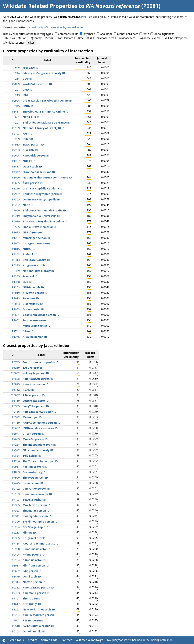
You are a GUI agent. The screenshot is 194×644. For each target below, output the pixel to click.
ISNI (25, 95)
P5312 (16, 587)
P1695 (16, 232)
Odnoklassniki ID (34, 631)
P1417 (16, 112)
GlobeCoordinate (128, 34)
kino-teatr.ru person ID (38, 379)
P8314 (16, 582)
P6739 (16, 362)
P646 (17, 68)
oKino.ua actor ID (34, 560)
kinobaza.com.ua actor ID (40, 412)
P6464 (16, 554)
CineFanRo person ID (36, 489)
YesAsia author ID (34, 500)
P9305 (16, 505)
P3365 (16, 276)
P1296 (16, 188)
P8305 (16, 406)
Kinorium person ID (36, 384)
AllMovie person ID (35, 293)
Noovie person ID (34, 582)
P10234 (15, 527)
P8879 (16, 384)
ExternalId (89, 34)
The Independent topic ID (39, 445)
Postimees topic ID (35, 467)
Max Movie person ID (37, 505)
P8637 (16, 428)
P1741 (16, 331)
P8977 (16, 434)
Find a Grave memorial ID (40, 227)
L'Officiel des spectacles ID (40, 428)
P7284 (16, 445)
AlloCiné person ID (35, 337)
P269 (17, 139)
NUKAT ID (29, 161)
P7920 (16, 478)
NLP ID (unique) (33, 232)
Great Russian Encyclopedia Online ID (47, 101)
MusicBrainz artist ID (37, 326)
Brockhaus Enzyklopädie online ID (45, 221)
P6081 (85, 17)
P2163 (16, 133)
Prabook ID (30, 254)
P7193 (16, 500)
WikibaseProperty (176, 38)
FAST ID (28, 133)
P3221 (16, 609)
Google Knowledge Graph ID (41, 315)
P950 (17, 210)
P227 (17, 90)
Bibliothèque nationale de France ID (46, 122)
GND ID (28, 90)
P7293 (16, 150)
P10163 (15, 494)
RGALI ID (28, 390)
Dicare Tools (16, 640)
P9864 (16, 456)
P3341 (16, 516)
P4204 (16, 461)
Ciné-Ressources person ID (40, 615)
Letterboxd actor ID (36, 401)
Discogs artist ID (33, 309)
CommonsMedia (68, 34)
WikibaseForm (105, 38)
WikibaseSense (15, 43)
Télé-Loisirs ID (32, 456)
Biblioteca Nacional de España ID (44, 210)
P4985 (16, 144)
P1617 (16, 604)
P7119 (16, 423)
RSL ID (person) (33, 620)
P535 (17, 227)
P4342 (16, 172)
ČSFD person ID (33, 183)
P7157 (16, 598)
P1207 (16, 161)
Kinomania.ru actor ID (37, 494)
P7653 (16, 439)
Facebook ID (31, 298)
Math (146, 34)
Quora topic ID (32, 166)
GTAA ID (28, 331)
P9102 (16, 489)
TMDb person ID (33, 144)
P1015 (16, 249)
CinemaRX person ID (36, 593)
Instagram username (37, 243)
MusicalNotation (16, 38)
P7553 (16, 511)
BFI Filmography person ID (40, 522)
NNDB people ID (33, 287)
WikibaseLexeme (150, 38)
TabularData (66, 38)
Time (81, 38)
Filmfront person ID (36, 565)
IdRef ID (28, 139)
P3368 (16, 254)
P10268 (15, 549)
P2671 (16, 315)
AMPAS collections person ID (41, 423)
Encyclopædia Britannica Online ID (46, 112)
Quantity (36, 38)
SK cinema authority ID (38, 450)
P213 (17, 95)
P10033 (15, 304)
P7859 (16, 84)
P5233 (16, 532)
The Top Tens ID (33, 598)
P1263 (16, 287)
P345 (17, 106)
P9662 (16, 571)
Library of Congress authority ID (44, 73)
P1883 (16, 472)
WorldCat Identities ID (37, 84)
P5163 (16, 631)
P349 (17, 271)
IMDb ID (28, 106)
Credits (32, 640)
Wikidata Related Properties (40, 6)
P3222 (16, 205)
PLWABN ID (30, 150)
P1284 (16, 238)
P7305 (16, 199)
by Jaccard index (73, 27)
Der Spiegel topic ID (36, 527)
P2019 (16, 293)
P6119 (16, 401)
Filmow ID (29, 532)
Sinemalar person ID (36, 511)
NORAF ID (29, 249)
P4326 (16, 522)
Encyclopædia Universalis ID (41, 216)
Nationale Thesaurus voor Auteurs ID (47, 177)
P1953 (16, 309)
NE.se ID (28, 205)
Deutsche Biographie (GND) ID (43, 194)
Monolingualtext (164, 34)
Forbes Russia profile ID (38, 626)
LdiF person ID (32, 571)
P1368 (16, 282)
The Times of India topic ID (40, 461)
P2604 (16, 155)
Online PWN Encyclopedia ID (41, 199)
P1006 (16, 177)
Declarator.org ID (34, 472)
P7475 (16, 483)
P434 (17, 326)
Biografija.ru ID (33, 304)
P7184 (16, 543)
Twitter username (35, 320)
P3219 (16, 216)
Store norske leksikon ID (39, 172)
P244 (17, 73)
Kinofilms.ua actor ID (37, 549)
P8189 (16, 128)
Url (90, 38)
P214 (17, 79)
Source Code (49, 640)
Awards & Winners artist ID (41, 543)
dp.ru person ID (33, 483)
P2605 (16, 183)
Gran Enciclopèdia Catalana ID (43, 188)
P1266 (16, 337)
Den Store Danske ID (36, 260)
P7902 (16, 194)
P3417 (16, 166)
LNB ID (27, 282)
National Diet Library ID (38, 271)
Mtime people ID (34, 554)
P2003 (16, 243)
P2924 (16, 101)
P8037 (16, 565)
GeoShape (106, 34)
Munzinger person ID (36, 238)
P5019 (16, 221)
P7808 (16, 379)
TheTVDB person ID (35, 478)
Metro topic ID (32, 417)
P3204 (16, 615)
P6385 (16, 265)
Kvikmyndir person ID (37, 516)
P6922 (16, 417)
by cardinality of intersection (44, 27)
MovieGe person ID (35, 439)
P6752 (16, 390)
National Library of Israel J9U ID (44, 128)
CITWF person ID (33, 434)
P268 (17, 122)
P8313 (16, 260)
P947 (17, 620)
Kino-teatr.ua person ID (38, 587)
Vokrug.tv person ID (36, 373)
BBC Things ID (32, 604)
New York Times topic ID (39, 609)
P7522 (16, 450)
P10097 (15, 395)
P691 (17, 117)
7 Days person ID (34, 395)
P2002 (16, 320)
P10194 (15, 560)
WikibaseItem (127, 38)
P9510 (16, 626)
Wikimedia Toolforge (89, 640)
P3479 (16, 576)
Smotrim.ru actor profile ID (41, 362)
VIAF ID (27, 79)
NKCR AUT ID (31, 117)
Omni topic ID (32, 576)
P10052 (15, 373)
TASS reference (33, 368)
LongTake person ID (36, 406)
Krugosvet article (34, 265)
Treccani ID (30, 276)
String (50, 38)
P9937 (16, 467)
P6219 (16, 368)
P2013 (16, 298)
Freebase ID (31, 68)
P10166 (15, 412)
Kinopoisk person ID (36, 155)
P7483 (16, 593)
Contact (67, 640)
